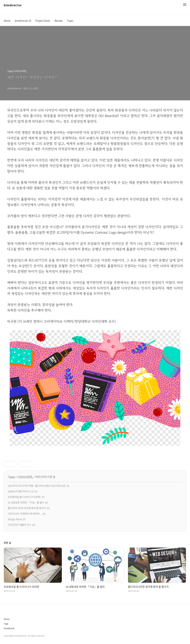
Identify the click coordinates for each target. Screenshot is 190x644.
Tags (6, 624)
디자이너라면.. (26, 477)
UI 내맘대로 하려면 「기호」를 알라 (26, 502)
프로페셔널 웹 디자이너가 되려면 (24, 497)
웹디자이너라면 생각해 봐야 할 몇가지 (27, 508)
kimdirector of (23, 21)
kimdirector (13, 5)
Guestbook (9, 628)
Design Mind (15, 519)
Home (7, 21)
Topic (70, 21)
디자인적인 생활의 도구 (19, 525)
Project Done (43, 21)
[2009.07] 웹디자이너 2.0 (21, 491)
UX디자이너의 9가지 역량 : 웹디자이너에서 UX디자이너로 (37, 486)
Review (59, 21)
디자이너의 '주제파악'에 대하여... (25, 514)
